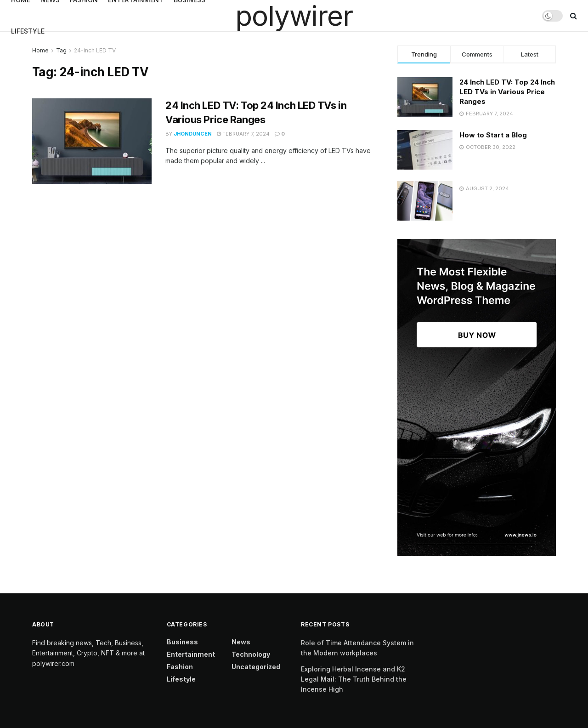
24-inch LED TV (95, 50)
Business (182, 642)
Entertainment (191, 654)
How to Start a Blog (493, 135)
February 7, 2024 (243, 134)
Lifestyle (28, 31)
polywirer (294, 16)
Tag (61, 50)
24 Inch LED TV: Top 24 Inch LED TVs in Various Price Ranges (507, 92)
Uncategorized (256, 667)
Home (40, 50)
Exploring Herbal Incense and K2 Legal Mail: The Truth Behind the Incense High (354, 679)
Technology (251, 654)
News (241, 642)
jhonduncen (193, 134)
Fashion (180, 667)
